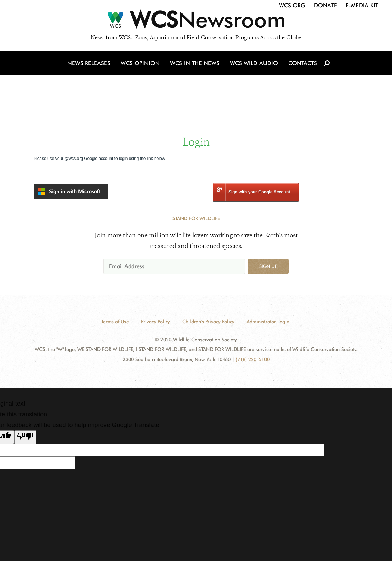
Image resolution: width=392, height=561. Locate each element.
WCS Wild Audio (254, 63)
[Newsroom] (196, 21)
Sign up (268, 266)
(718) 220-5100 (253, 359)
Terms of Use (115, 322)
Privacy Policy (156, 322)
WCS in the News (195, 63)
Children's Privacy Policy (208, 322)
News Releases (89, 63)
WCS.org (292, 5)
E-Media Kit (362, 5)
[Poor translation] (25, 437)
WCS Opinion (140, 63)
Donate (325, 5)
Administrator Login (268, 322)
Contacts (303, 63)
